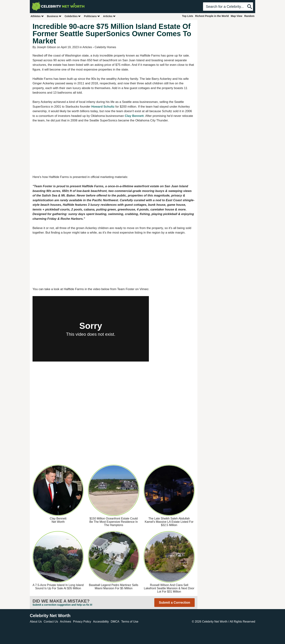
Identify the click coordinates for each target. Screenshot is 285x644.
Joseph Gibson (46, 47)
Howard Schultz (103, 107)
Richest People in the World (212, 16)
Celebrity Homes (105, 47)
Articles (109, 16)
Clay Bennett (134, 116)
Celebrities (73, 16)
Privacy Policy (82, 622)
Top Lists (187, 16)
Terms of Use (130, 622)
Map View (236, 16)
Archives (66, 622)
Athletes (37, 16)
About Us (36, 622)
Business (54, 16)
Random (249, 16)
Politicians (92, 16)
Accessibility (101, 622)
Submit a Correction (174, 603)
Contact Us (51, 622)
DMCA (115, 622)
